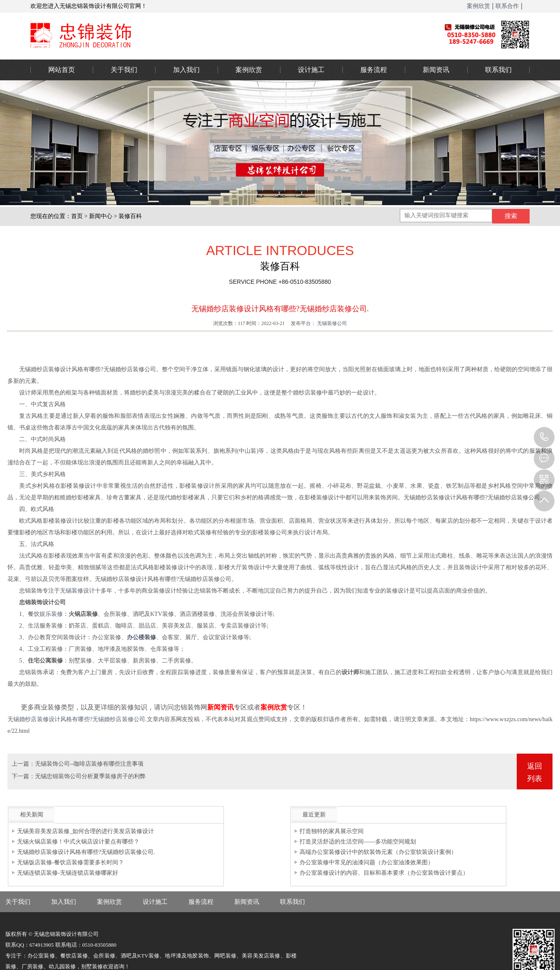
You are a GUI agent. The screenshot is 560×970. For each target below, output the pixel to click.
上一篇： (23, 764)
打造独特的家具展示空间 (332, 831)
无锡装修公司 (331, 323)
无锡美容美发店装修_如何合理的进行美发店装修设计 (85, 831)
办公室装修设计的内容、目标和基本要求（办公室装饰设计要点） (384, 873)
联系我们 (498, 70)
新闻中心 (101, 216)
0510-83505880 (544, 437)
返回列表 (535, 772)
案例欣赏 (478, 6)
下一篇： (23, 776)
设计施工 (311, 70)
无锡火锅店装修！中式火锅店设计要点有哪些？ (78, 842)
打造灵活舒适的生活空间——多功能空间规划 (358, 842)
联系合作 (507, 6)
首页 (77, 216)
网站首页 (62, 70)
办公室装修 (224, 35)
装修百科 (130, 216)
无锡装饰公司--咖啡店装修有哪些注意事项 (89, 764)
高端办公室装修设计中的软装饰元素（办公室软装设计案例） (378, 852)
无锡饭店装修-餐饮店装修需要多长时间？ (71, 862)
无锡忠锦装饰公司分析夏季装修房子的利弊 (90, 776)
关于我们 (124, 70)
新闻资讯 (436, 70)
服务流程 (374, 70)
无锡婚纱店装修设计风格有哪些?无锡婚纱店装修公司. (77, 719)
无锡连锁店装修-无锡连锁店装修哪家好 (68, 873)
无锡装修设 (74, 591)
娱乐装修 (51, 614)
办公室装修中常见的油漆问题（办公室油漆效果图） (367, 862)
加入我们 (186, 70)
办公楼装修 (141, 637)
